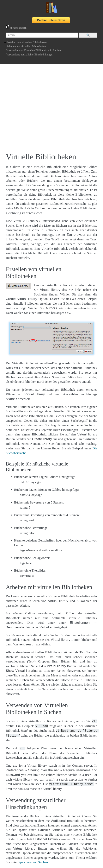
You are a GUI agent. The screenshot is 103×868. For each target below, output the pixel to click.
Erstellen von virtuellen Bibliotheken (27, 42)
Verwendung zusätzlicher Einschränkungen (30, 55)
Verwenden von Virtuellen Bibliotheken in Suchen (34, 51)
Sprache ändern (16, 28)
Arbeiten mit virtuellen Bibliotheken (26, 46)
